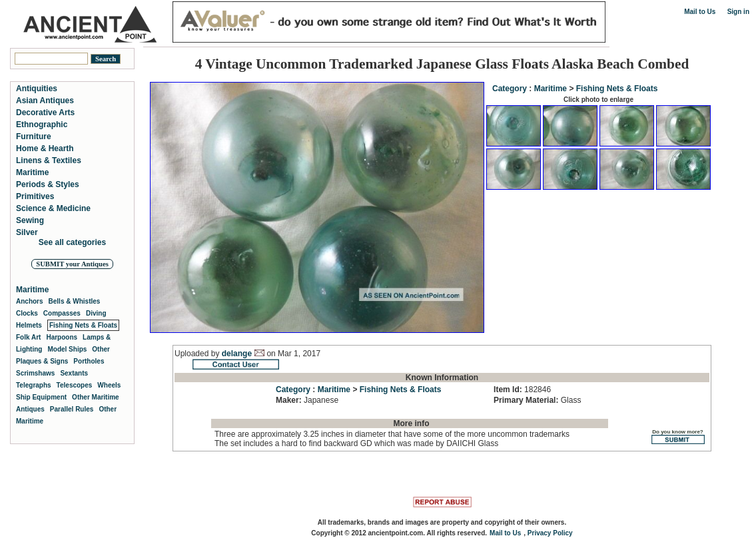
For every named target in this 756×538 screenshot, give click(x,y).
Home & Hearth (45, 148)
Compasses (62, 313)
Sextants (74, 373)
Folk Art (28, 337)
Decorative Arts (45, 113)
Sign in (738, 12)
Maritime (551, 89)
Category (510, 89)
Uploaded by (198, 354)
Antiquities (37, 89)
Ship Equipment (41, 397)
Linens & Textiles (49, 160)
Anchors (30, 301)
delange (237, 354)
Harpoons (62, 337)
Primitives (35, 196)
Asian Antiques (45, 101)
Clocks (27, 313)
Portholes (89, 361)
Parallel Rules (72, 409)
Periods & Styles (48, 184)
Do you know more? (678, 436)
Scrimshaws (35, 373)
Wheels (109, 385)
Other (101, 349)
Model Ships (67, 349)
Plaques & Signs (42, 361)
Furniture (34, 136)
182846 (522, 390)
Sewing (30, 220)
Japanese (307, 400)
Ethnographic (42, 125)
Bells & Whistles (75, 301)
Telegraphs (34, 385)
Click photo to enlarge (598, 100)
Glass (537, 400)
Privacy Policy (550, 533)
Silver (27, 232)
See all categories (72, 242)
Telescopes (75, 385)
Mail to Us (700, 12)
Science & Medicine (53, 208)
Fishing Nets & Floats (617, 89)
